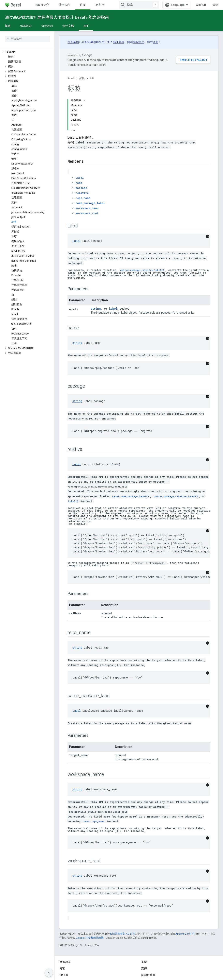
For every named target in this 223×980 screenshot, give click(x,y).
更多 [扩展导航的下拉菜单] (98, 5)
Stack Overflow (151, 955)
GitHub (201, 5)
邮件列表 (119, 42)
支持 (144, 935)
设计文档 (68, 26)
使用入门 (64, 5)
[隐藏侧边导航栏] (49, 973)
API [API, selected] (86, 26)
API (92, 78)
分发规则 (47, 26)
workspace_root (87, 177)
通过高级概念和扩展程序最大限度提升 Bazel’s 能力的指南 (57, 17)
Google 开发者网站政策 (90, 901)
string (96, 272)
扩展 (82, 78)
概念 (8, 26)
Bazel (71, 78)
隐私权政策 (76, 972)
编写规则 (26, 26)
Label (80, 141)
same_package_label (90, 167)
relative (82, 156)
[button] (27, 52)
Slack (145, 948)
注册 (155, 42)
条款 (62, 972)
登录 (215, 5)
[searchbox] (27, 39)
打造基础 (73, 42)
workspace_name (87, 172)
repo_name (83, 161)
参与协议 (138, 42)
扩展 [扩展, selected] (83, 5)
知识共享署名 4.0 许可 (122, 897)
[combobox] (139, 5)
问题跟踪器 (148, 942)
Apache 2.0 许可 (185, 897)
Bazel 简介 (42, 5)
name (79, 146)
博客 (62, 935)
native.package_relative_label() (142, 234)
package (81, 151)
